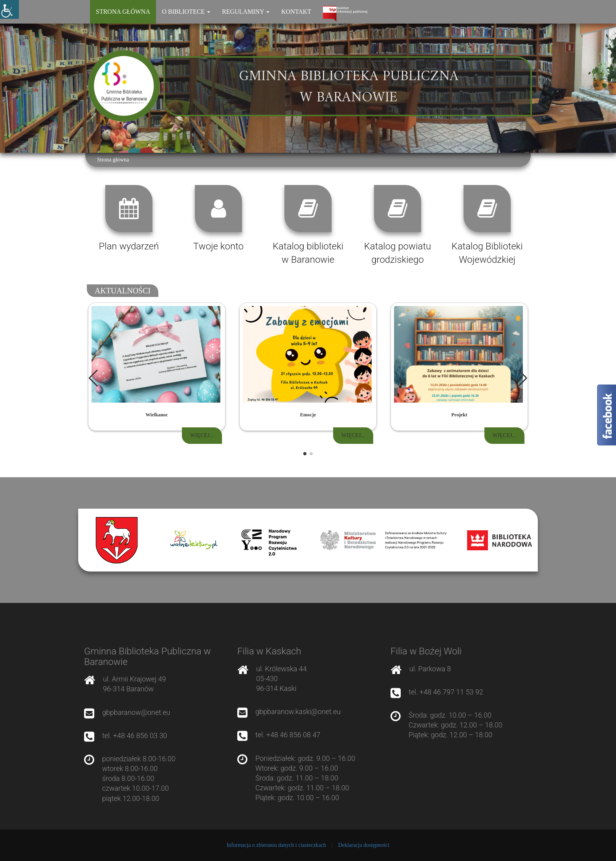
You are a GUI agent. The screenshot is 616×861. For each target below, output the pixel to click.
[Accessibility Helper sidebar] (9, 9)
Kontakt (296, 12)
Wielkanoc (157, 415)
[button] (523, 378)
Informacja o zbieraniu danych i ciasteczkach (276, 845)
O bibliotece (186, 12)
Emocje (308, 415)
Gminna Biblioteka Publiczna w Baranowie (349, 87)
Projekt (459, 415)
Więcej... (202, 435)
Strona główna (123, 12)
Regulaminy (246, 12)
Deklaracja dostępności (364, 845)
